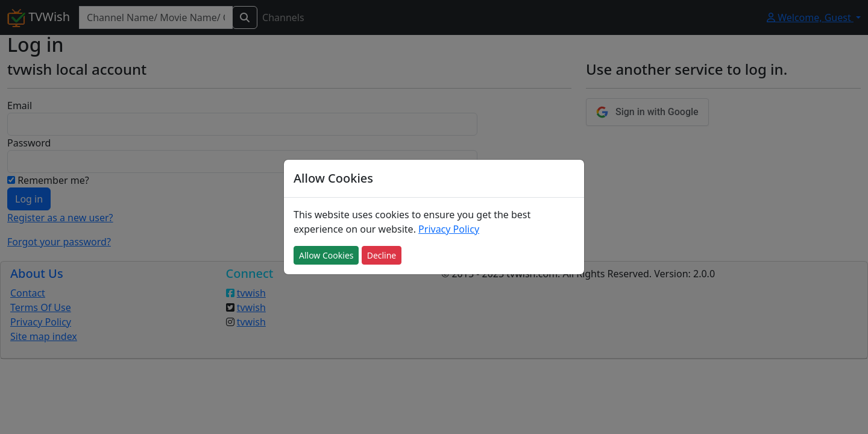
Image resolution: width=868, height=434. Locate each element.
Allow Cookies (326, 255)
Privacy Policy (449, 229)
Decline (382, 255)
